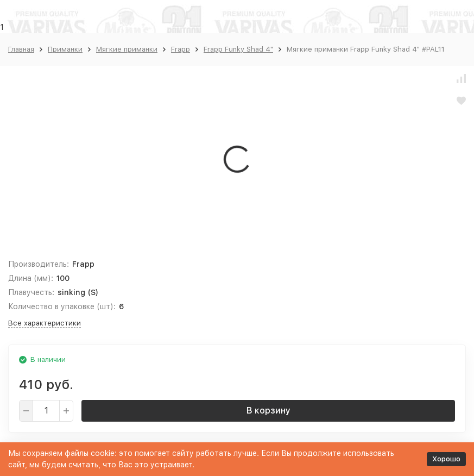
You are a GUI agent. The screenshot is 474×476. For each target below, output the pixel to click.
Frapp (181, 49)
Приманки (65, 49)
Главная (21, 49)
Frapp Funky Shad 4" (238, 49)
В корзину (268, 411)
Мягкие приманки (127, 49)
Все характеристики (45, 323)
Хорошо (446, 459)
